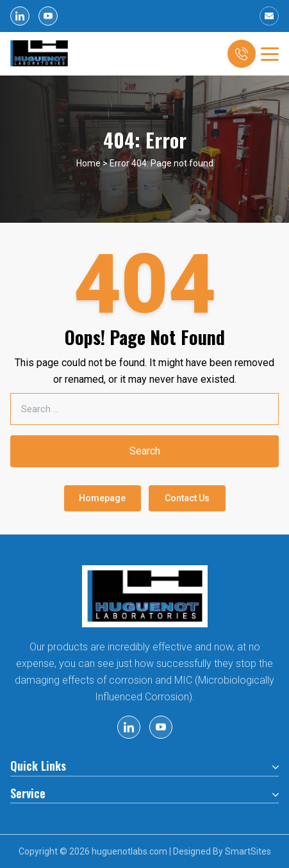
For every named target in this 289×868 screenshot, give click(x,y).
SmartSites (248, 851)
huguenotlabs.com (129, 851)
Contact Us (187, 498)
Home (88, 163)
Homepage (102, 498)
